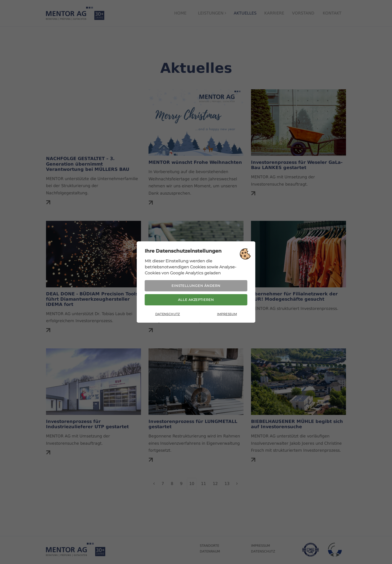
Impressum (227, 316)
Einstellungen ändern (196, 285)
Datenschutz (168, 316)
